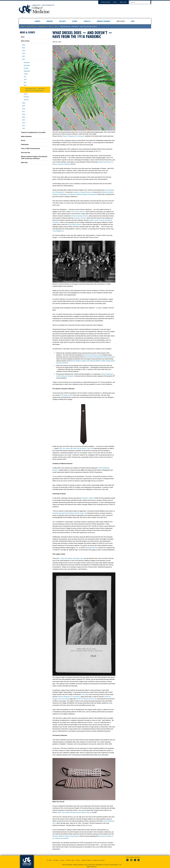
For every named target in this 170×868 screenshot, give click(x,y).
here (77, 548)
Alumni (117, 2)
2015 (24, 117)
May (25, 82)
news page (85, 694)
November (27, 65)
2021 (50, 26)
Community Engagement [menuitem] (103, 21)
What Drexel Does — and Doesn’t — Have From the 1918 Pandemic (36, 90)
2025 (24, 48)
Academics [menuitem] (37, 21)
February (26, 97)
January (26, 100)
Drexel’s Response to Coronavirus (74, 136)
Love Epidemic (58, 231)
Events (23, 141)
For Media (56, 860)
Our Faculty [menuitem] (63, 21)
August (26, 74)
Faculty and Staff (107, 2)
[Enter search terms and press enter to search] (141, 2)
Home (23, 26)
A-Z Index (49, 860)
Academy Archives (80, 218)
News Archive (42, 26)
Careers (62, 860)
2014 (24, 120)
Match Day (24, 163)
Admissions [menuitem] (50, 21)
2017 (24, 111)
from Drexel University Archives (92, 355)
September (27, 71)
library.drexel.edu (93, 548)
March (26, 94)
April (25, 85)
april (56, 26)
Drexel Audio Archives (75, 224)
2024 (24, 51)
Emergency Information (99, 860)
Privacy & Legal (70, 860)
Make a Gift (125, 2)
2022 (24, 56)
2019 (24, 106)
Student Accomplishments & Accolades (33, 132)
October (26, 68)
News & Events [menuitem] (121, 21)
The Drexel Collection (78, 212)
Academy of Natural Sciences (82, 192)
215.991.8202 (114, 864)
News (23, 37)
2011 (24, 128)
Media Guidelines (26, 136)
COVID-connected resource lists (86, 699)
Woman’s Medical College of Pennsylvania (66, 836)
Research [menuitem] (75, 21)
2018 (24, 109)
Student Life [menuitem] (87, 21)
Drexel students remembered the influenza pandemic (99, 357)
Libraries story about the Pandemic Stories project (68, 513)
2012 (24, 126)
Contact (78, 860)
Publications (25, 145)
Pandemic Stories (88, 498)
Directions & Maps (86, 860)
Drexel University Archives (80, 216)
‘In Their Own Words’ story (71, 558)
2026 (24, 45)
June (25, 80)
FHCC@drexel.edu (66, 395)
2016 (24, 114)
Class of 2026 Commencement (30, 149)
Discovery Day (26, 153)
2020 (24, 103)
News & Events (31, 26)
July (25, 77)
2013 (24, 123)
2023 (24, 53)
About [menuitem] (133, 21)
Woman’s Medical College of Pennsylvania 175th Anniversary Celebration (34, 158)
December (27, 63)
